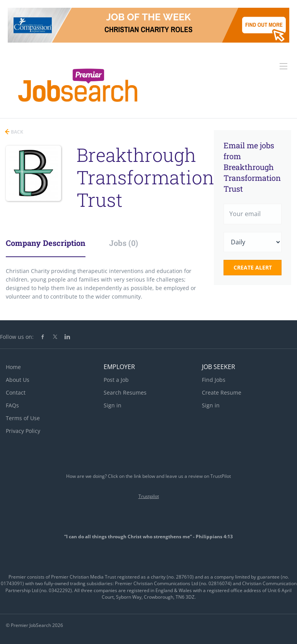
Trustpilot (149, 496)
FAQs (12, 405)
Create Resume (222, 392)
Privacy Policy (23, 431)
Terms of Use (23, 418)
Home (13, 367)
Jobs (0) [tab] (124, 243)
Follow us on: (17, 337)
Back (16, 132)
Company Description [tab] (46, 243)
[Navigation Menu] (283, 66)
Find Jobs (214, 380)
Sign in (113, 405)
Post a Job (116, 380)
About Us (18, 380)
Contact (16, 392)
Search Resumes (125, 392)
